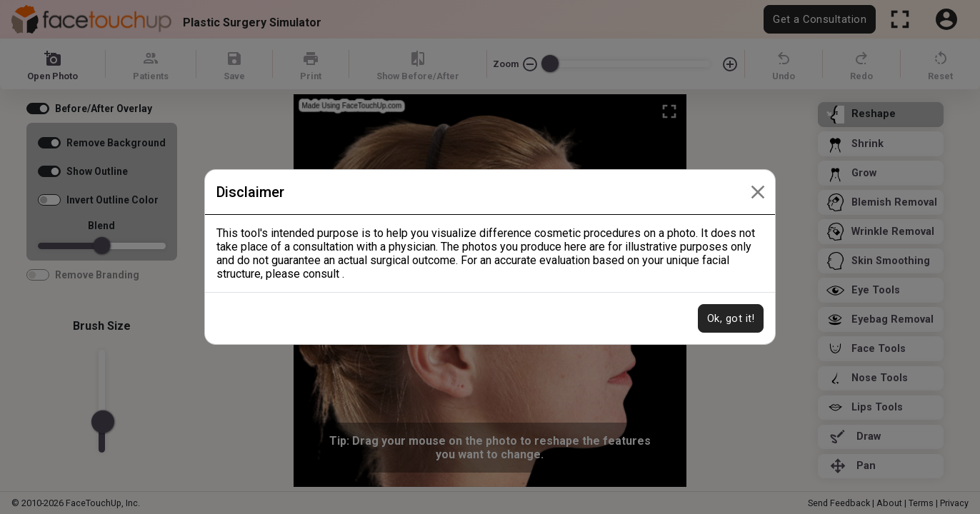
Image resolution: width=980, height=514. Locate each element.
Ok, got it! (731, 318)
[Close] (758, 192)
